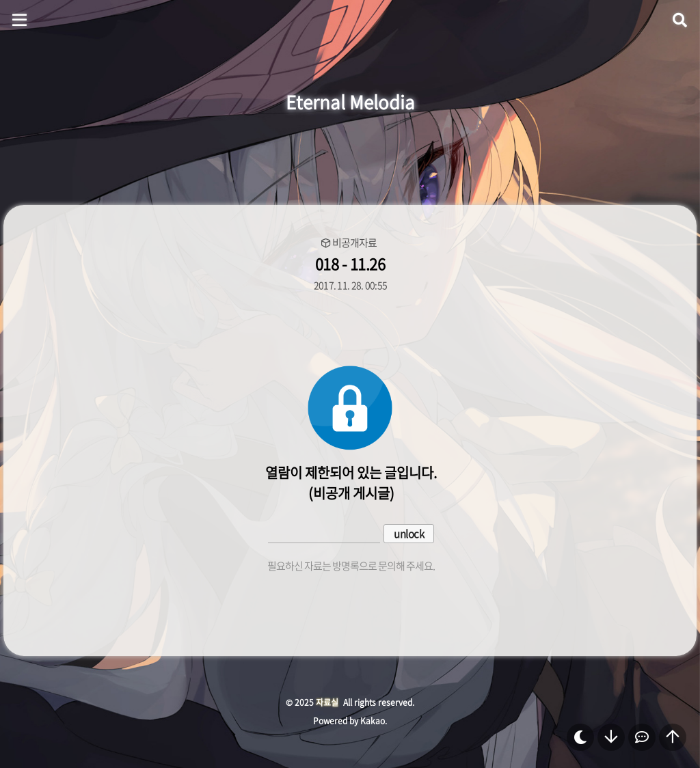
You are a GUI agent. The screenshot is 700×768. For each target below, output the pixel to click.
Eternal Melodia (350, 102)
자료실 (327, 702)
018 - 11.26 (350, 263)
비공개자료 (354, 243)
